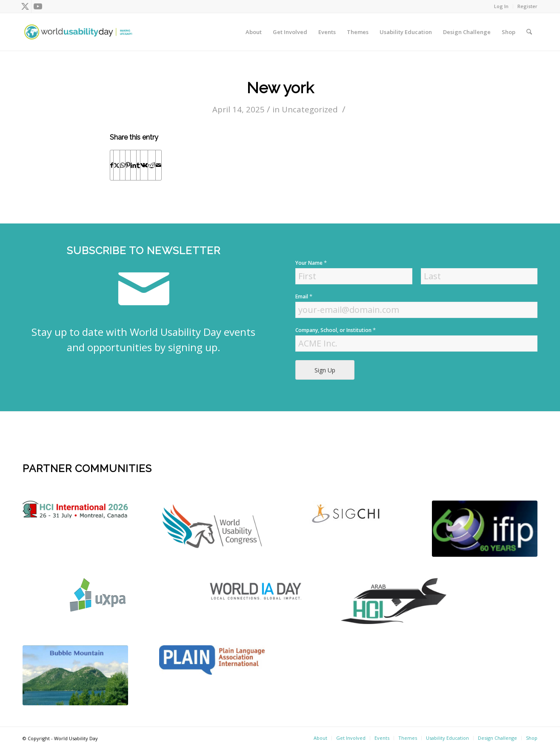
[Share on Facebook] (112, 165)
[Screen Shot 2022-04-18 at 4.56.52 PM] (485, 529)
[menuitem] (501, 6)
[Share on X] (117, 165)
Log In (501, 6)
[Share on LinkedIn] (133, 165)
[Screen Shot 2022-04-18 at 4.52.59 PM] (257, 591)
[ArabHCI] (394, 601)
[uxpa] (98, 595)
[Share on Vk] (144, 165)
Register (527, 6)
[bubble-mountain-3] (75, 675)
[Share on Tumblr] (138, 165)
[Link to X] (25, 6)
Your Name (311, 263)
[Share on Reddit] (152, 165)
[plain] (212, 660)
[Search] (529, 32)
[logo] (75, 510)
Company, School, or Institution (336, 330)
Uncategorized (310, 109)
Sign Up (325, 370)
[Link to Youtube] (38, 6)
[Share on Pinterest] (128, 165)
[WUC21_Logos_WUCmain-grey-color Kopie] (212, 528)
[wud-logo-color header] (78, 32)
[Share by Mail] (159, 165)
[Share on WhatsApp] (123, 165)
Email (304, 296)
